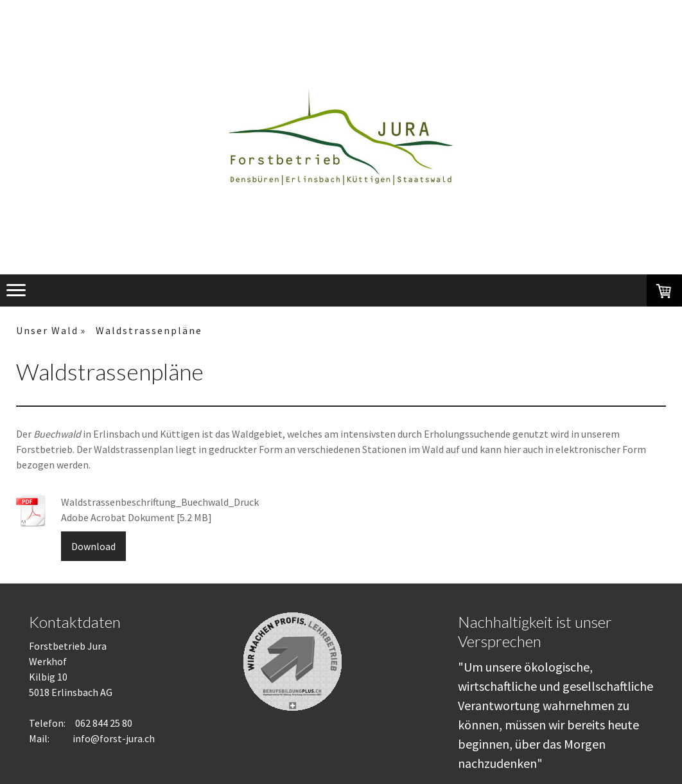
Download (93, 546)
